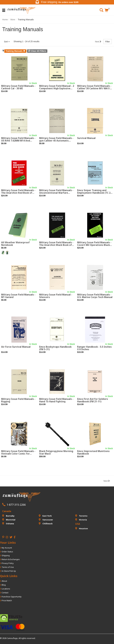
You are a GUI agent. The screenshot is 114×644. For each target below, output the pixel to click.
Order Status (7, 552)
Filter (108, 42)
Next (98, 42)
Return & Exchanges (10, 559)
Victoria (81, 520)
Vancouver (46, 520)
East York (45, 516)
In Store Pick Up (8, 571)
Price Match (6, 600)
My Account (6, 548)
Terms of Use (7, 567)
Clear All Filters (37, 51)
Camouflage (12, 638)
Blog (3, 585)
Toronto (81, 516)
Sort (7, 42)
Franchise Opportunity (11, 597)
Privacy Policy (7, 563)
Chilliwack (46, 524)
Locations (5, 589)
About (3, 581)
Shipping (5, 555)
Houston (82, 528)
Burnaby (8, 516)
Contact (4, 593)
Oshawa (8, 524)
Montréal (9, 520)
